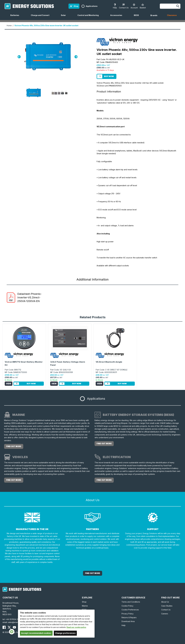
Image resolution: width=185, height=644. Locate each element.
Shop (84, 602)
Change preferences (65, 633)
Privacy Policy (128, 614)
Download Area (128, 621)
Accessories (117, 17)
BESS (137, 17)
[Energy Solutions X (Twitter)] (9, 627)
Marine (85, 606)
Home (9, 25)
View (9, 384)
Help (124, 625)
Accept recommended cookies (36, 633)
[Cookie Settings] (12, 632)
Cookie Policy (127, 606)
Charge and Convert (41, 17)
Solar (64, 17)
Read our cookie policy (76, 627)
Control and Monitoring (89, 17)
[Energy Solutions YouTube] (14, 627)
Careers (165, 614)
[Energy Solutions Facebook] (4, 627)
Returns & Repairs (129, 617)
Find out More (93, 573)
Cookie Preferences (130, 610)
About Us (165, 602)
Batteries (16, 17)
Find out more (14, 446)
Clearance (172, 15)
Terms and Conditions (131, 602)
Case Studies (167, 606)
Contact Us (166, 610)
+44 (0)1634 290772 (14, 619)
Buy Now (109, 76)
